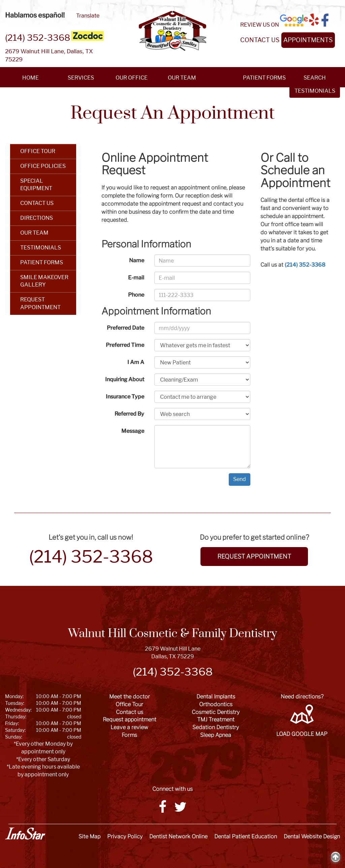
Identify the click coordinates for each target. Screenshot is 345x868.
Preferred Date (126, 328)
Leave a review (129, 727)
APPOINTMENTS (308, 40)
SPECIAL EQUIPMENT (36, 185)
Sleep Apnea (216, 735)
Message (133, 431)
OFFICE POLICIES (43, 166)
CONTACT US (260, 40)
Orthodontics (216, 704)
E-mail (136, 278)
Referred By (129, 414)
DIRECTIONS (37, 218)
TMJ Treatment (216, 720)
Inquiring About (125, 379)
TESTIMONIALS (41, 248)
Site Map (89, 836)
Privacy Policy (125, 836)
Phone (136, 295)
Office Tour (129, 704)
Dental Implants (216, 697)
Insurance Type (125, 397)
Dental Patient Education (246, 836)
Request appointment (130, 720)
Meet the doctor (130, 697)
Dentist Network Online (178, 836)
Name (137, 260)
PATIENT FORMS (264, 78)
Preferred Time (125, 345)
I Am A (136, 362)
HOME (30, 78)
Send (240, 479)
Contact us (130, 712)
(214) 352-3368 (38, 38)
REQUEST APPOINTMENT (40, 303)
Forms (129, 735)
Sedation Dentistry (216, 727)
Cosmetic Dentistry (216, 712)
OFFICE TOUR (38, 151)
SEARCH (315, 78)
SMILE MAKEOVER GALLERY (44, 281)
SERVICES (81, 78)
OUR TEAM (182, 78)
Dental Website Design (312, 836)
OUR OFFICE (132, 78)
